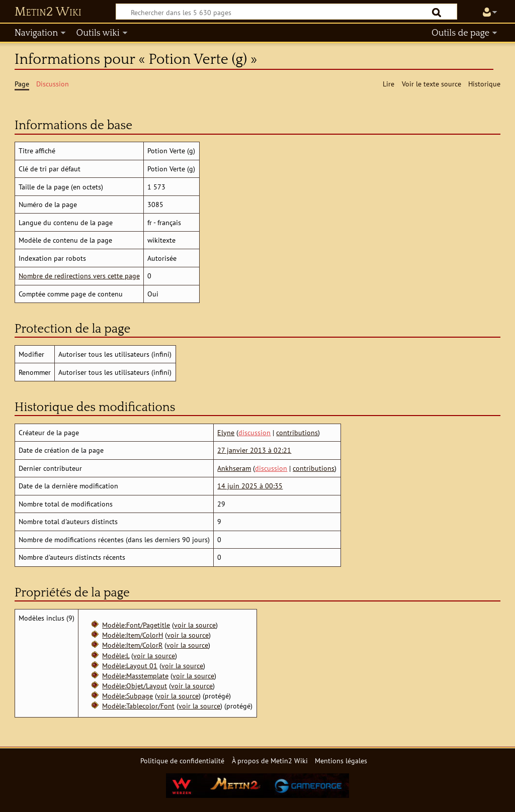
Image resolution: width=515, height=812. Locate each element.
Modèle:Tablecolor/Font (138, 706)
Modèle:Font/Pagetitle (136, 625)
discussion (254, 432)
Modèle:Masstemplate (135, 676)
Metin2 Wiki (48, 12)
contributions (297, 432)
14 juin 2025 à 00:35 (250, 486)
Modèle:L (116, 655)
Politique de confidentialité (182, 760)
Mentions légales (341, 760)
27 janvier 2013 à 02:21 (254, 450)
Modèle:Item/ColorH (133, 635)
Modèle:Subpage (127, 696)
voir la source (195, 625)
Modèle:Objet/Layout (135, 686)
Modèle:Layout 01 (130, 666)
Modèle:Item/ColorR (132, 645)
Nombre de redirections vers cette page (79, 276)
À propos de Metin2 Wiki (270, 760)
